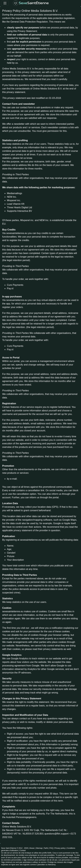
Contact (23, 850)
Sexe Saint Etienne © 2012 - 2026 (15, 848)
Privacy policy (60, 848)
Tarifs (46, 848)
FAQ (51, 848)
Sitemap (39, 848)
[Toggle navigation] (5, 3)
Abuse (32, 848)
